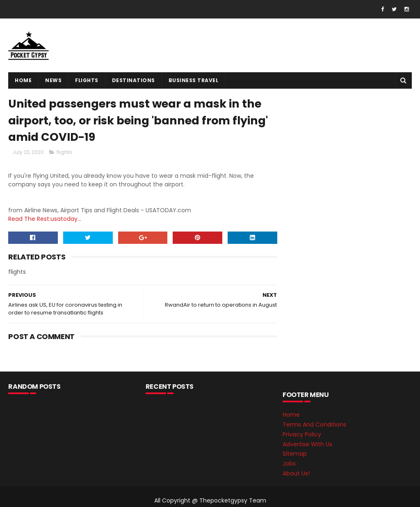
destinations (134, 80)
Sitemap (295, 454)
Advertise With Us (307, 444)
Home (23, 80)
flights (87, 80)
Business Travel (194, 80)
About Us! (296, 473)
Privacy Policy (302, 434)
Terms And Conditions (314, 424)
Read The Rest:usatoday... (45, 219)
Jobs (289, 463)
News (53, 80)
